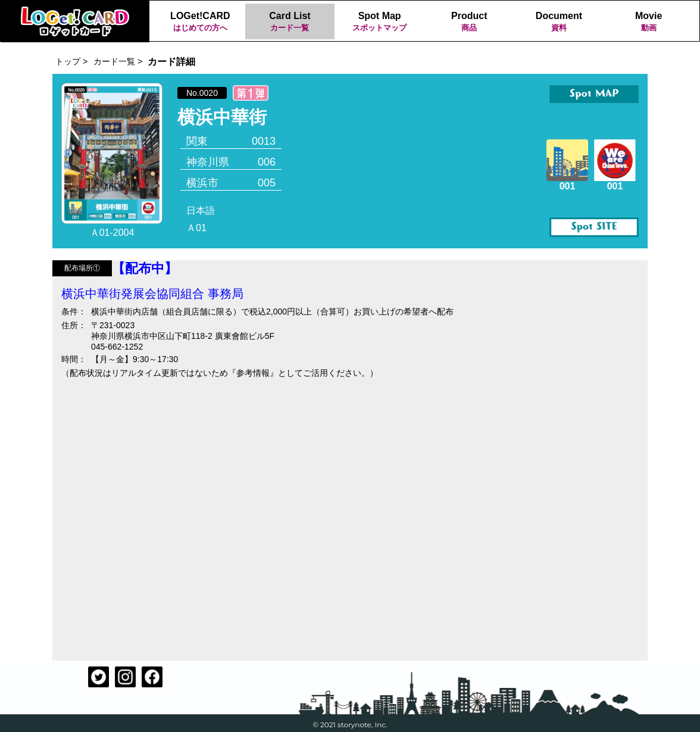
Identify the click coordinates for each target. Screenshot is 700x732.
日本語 (201, 211)
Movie (649, 22)
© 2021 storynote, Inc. (350, 725)
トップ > (71, 61)
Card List (290, 22)
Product (469, 22)
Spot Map (379, 22)
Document (559, 22)
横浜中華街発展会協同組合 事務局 (152, 294)
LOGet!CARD (200, 22)
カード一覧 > (118, 61)
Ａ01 (196, 228)
